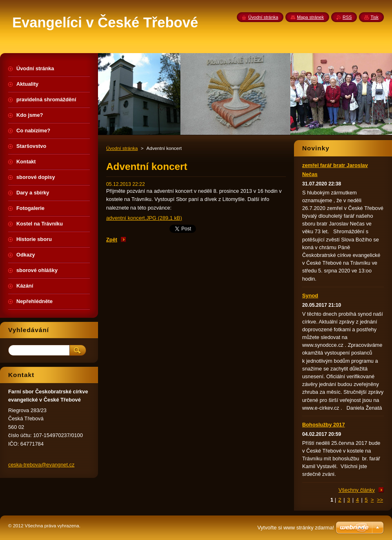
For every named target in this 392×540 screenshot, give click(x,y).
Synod (310, 296)
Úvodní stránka (122, 148)
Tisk (374, 17)
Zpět (112, 240)
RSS (347, 17)
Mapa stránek (310, 17)
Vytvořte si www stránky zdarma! (296, 528)
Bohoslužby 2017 (324, 425)
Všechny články (357, 490)
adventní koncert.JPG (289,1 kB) (144, 218)
